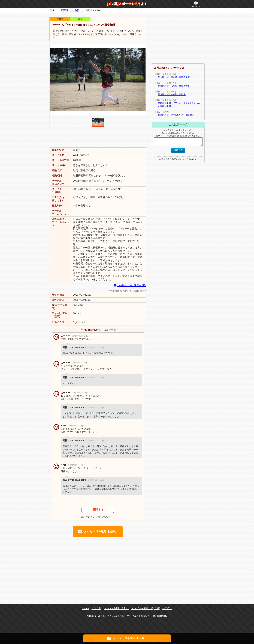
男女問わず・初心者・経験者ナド (174, 77)
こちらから (192, 159)
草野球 (65, 10)
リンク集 (96, 608)
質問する (98, 510)
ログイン (196, 4)
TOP (52, 10)
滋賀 (77, 10)
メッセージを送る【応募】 (98, 532)
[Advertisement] (98, 137)
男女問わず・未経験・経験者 (172, 94)
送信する (178, 150)
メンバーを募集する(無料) (146, 608)
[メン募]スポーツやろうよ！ (127, 4)
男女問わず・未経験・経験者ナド (174, 86)
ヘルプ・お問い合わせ (116, 608)
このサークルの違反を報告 (130, 285)
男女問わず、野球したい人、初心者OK (176, 115)
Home (86, 608)
